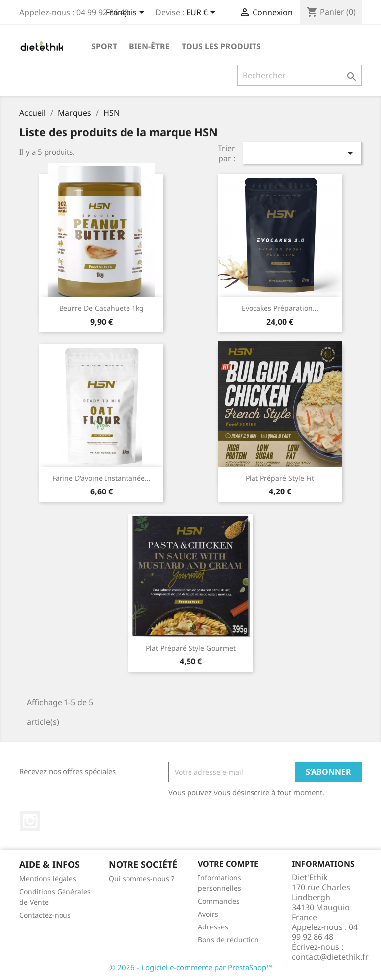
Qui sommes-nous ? (141, 879)
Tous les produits (221, 46)
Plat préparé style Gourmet (191, 648)
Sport (104, 46)
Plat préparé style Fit (280, 478)
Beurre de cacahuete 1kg (101, 308)
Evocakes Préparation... (280, 308)
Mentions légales (48, 879)
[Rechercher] (299, 75)
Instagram (30, 821)
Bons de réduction (228, 940)
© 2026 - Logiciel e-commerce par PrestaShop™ (191, 967)
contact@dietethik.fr (330, 957)
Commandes (219, 901)
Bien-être (149, 46)
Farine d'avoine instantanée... (101, 478)
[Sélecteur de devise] (202, 13)
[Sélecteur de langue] (127, 13)
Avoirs (208, 914)
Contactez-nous (45, 915)
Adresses (213, 927)
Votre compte (228, 864)
